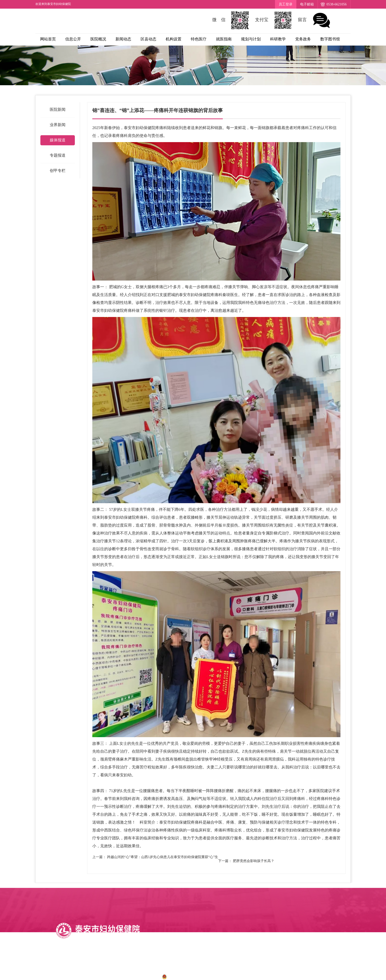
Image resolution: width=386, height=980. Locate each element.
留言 (315, 20)
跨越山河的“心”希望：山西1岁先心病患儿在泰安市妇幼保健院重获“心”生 (163, 857)
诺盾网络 (248, 976)
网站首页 (48, 39)
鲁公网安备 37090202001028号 (191, 976)
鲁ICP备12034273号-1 (139, 976)
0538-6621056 (337, 4)
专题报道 (58, 155)
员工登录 (286, 4)
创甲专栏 (58, 171)
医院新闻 (58, 109)
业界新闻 (58, 125)
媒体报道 (58, 140)
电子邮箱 (307, 4)
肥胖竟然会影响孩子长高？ (254, 861)
